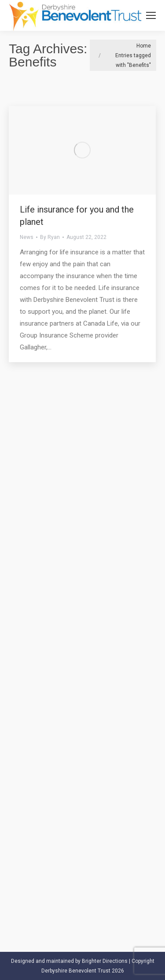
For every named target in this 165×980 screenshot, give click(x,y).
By (50, 237)
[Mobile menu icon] (151, 15)
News (27, 237)
